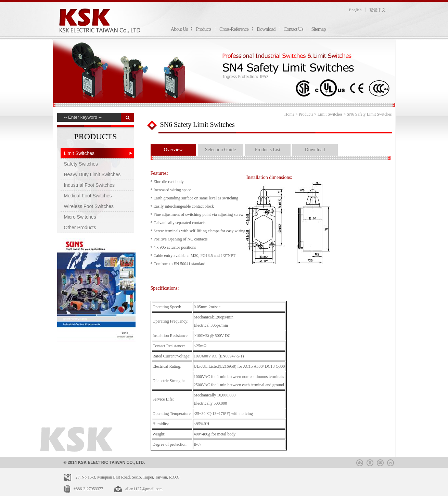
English (355, 10)
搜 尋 (127, 117)
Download (266, 29)
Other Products (80, 227)
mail (380, 462)
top (391, 462)
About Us (179, 29)
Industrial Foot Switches (89, 185)
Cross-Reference (234, 29)
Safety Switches (81, 164)
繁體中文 (377, 10)
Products (203, 29)
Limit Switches (79, 153)
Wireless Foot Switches (89, 206)
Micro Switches (80, 217)
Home (289, 114)
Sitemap (318, 29)
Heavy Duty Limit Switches (92, 174)
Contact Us (293, 29)
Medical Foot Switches (88, 196)
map (370, 462)
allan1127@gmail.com (144, 489)
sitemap (360, 462)
